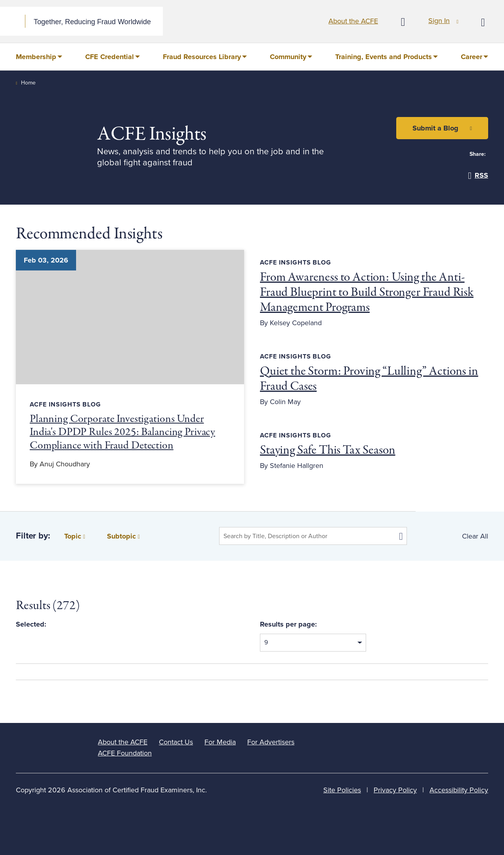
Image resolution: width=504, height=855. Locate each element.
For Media (220, 742)
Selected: (31, 624)
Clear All (475, 536)
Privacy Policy (395, 790)
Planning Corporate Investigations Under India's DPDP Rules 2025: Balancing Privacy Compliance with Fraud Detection (122, 432)
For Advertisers (271, 742)
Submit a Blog (435, 128)
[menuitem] (39, 57)
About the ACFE (353, 21)
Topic (75, 536)
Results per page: (288, 624)
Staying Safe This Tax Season (328, 451)
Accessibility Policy (459, 790)
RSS (478, 175)
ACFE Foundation (125, 753)
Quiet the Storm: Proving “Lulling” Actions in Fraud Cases (369, 379)
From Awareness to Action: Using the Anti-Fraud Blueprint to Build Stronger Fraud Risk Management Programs (367, 293)
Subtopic (123, 536)
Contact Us (176, 742)
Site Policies (342, 790)
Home (28, 83)
